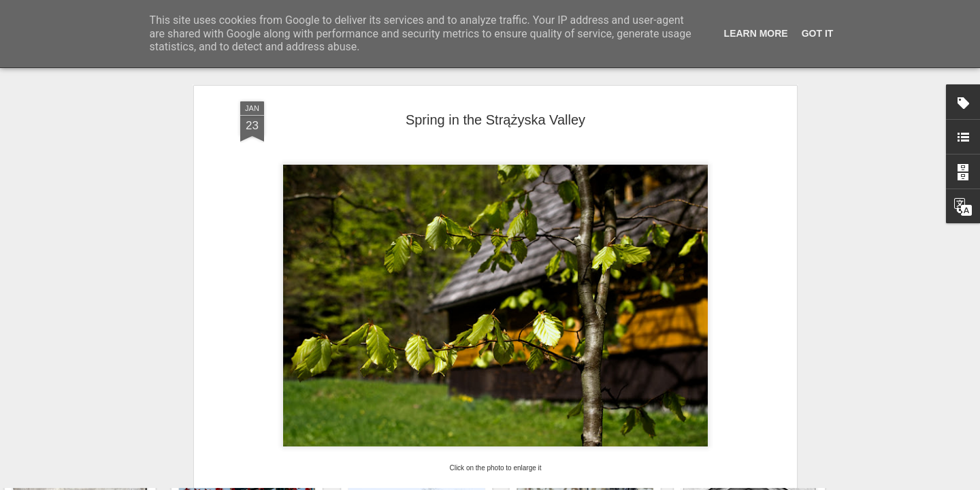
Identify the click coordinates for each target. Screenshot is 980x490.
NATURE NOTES (618, 353)
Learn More (756, 33)
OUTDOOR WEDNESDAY (515, 353)
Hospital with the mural (88, 419)
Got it (818, 33)
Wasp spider (585, 419)
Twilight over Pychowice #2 (428, 421)
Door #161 (257, 427)
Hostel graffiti (745, 427)
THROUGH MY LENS (287, 353)
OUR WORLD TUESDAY (396, 353)
